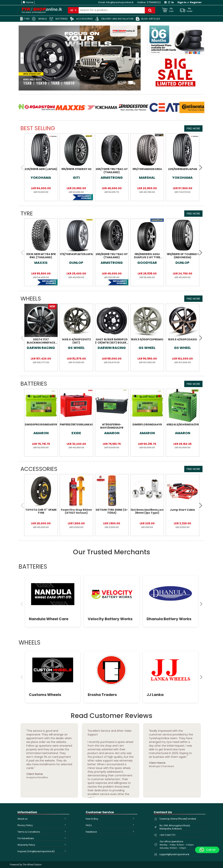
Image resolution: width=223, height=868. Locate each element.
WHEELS (39, 19)
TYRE (25, 19)
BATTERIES (59, 19)
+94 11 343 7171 (167, 835)
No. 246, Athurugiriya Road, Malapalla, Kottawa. (175, 827)
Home (28, 2)
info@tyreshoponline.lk (120, 2)
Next (207, 760)
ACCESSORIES (82, 19)
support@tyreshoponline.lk (174, 854)
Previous (16, 760)
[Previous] (22, 604)
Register (196, 2)
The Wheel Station (32, 865)
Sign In (182, 2)
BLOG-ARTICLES (148, 19)
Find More (193, 128)
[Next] (201, 604)
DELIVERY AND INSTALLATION (114, 19)
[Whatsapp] (207, 850)
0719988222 (154, 2)
